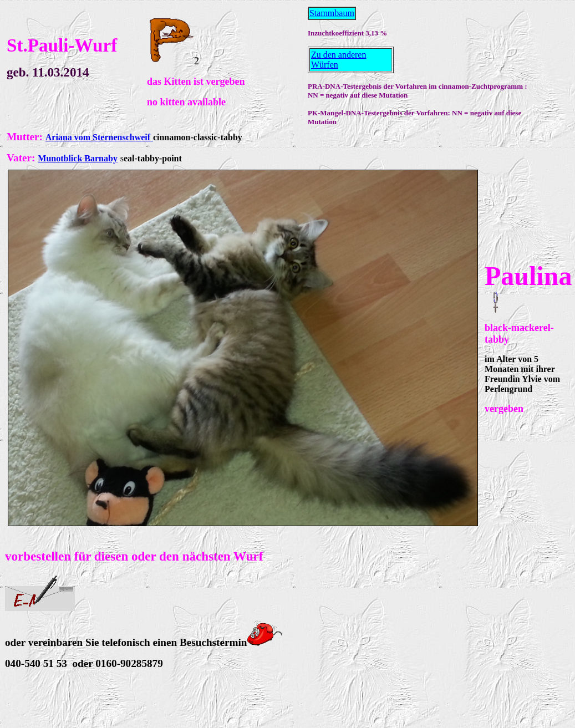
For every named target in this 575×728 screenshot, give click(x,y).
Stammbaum (332, 13)
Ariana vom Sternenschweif (98, 137)
